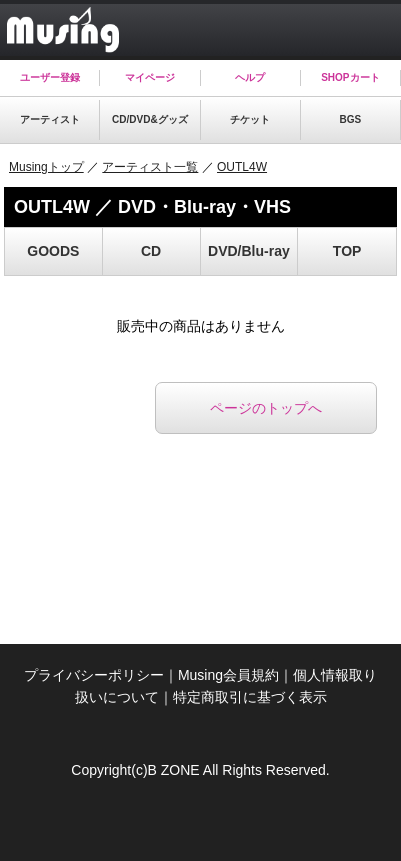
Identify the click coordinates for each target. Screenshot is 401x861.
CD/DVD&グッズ (150, 119)
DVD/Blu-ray (249, 251)
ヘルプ (250, 77)
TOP (347, 251)
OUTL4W (242, 167)
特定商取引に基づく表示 (250, 697)
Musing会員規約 (228, 675)
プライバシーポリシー (94, 675)
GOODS (53, 251)
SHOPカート (350, 77)
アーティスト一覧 (150, 167)
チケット (250, 119)
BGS (351, 119)
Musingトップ (46, 167)
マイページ (150, 77)
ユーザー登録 (50, 77)
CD (151, 251)
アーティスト (50, 119)
